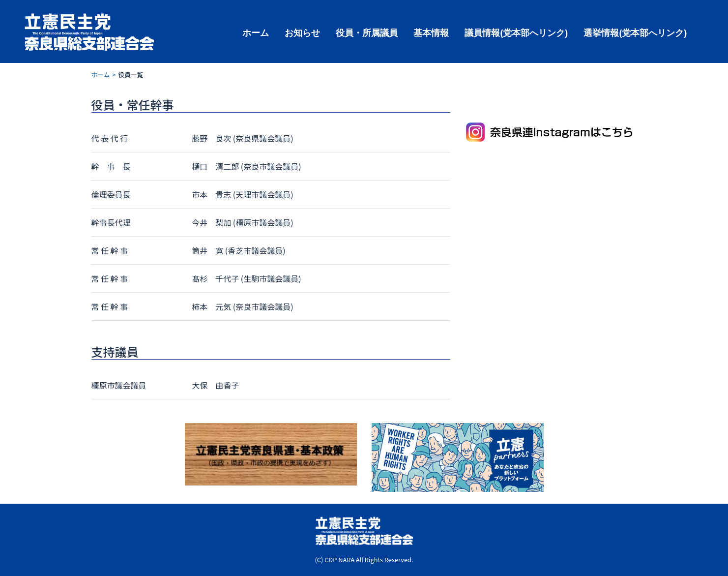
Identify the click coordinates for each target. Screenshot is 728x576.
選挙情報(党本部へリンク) (635, 32)
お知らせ (302, 32)
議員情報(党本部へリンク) (516, 32)
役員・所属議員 (367, 32)
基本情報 (431, 32)
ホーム (256, 32)
